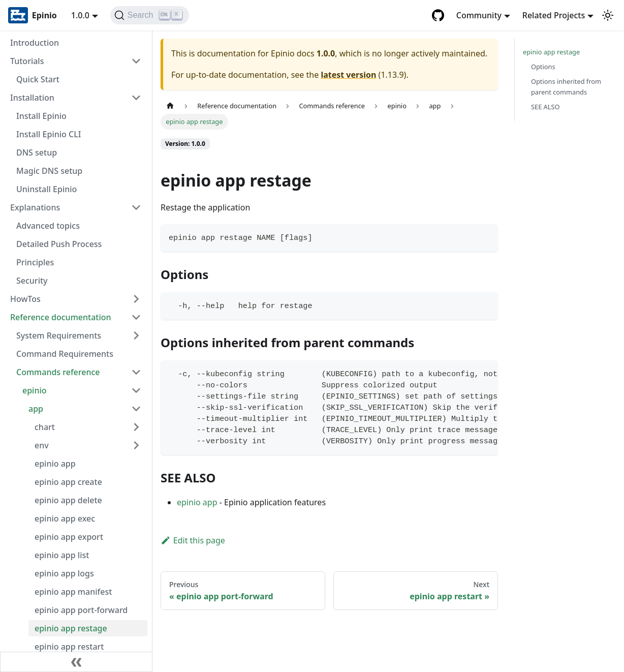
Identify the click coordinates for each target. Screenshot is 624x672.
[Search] (150, 15)
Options (543, 67)
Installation (32, 98)
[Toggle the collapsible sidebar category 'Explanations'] (136, 207)
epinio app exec (65, 518)
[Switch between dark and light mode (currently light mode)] (608, 15)
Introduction (35, 43)
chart (45, 427)
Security (32, 281)
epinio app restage (71, 628)
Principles (35, 262)
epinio (35, 390)
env (42, 445)
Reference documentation (61, 317)
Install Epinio (41, 116)
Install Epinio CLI (49, 134)
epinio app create (68, 482)
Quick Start (38, 79)
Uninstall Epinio (46, 189)
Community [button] (479, 15)
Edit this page (193, 540)
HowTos (25, 299)
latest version (348, 75)
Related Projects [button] (554, 15)
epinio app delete (68, 500)
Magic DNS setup (49, 171)
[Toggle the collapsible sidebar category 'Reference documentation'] (136, 317)
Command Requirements (65, 354)
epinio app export (69, 537)
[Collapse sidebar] (76, 662)
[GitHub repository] (438, 15)
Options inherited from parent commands (566, 87)
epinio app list (62, 555)
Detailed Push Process (59, 244)
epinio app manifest (73, 592)
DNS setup (37, 152)
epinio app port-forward (81, 610)
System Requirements (59, 335)
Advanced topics (48, 226)
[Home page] (170, 106)
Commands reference (58, 372)
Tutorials (27, 61)
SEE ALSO (545, 107)
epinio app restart (69, 647)
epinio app (55, 464)
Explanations (35, 207)
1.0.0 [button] (80, 15)
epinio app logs (64, 573)
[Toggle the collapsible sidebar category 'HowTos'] (136, 299)
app (36, 409)
